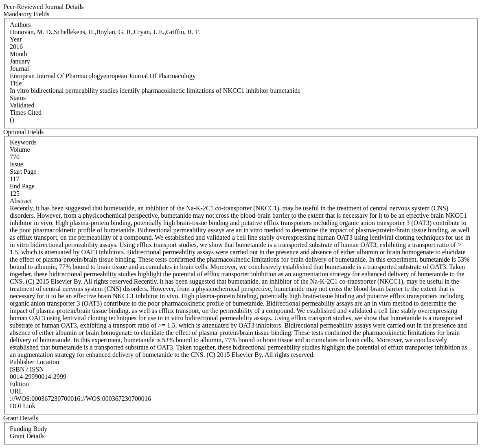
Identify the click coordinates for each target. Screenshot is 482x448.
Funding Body (28, 429)
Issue (16, 164)
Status (18, 98)
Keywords (23, 142)
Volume (20, 150)
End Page (22, 186)
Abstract (21, 201)
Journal (19, 69)
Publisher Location (34, 362)
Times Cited (26, 113)
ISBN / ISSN (27, 369)
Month (19, 54)
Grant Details (27, 436)
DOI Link (23, 406)
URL (16, 391)
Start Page (23, 172)
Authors (20, 25)
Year (16, 39)
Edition (19, 384)
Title (16, 83)
